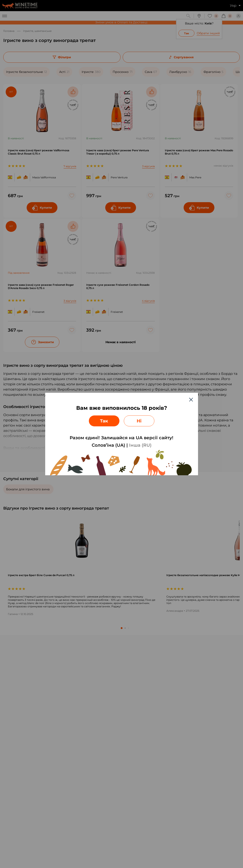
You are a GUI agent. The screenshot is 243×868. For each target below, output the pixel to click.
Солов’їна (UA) (108, 445)
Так (104, 421)
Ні (139, 421)
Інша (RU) (140, 445)
